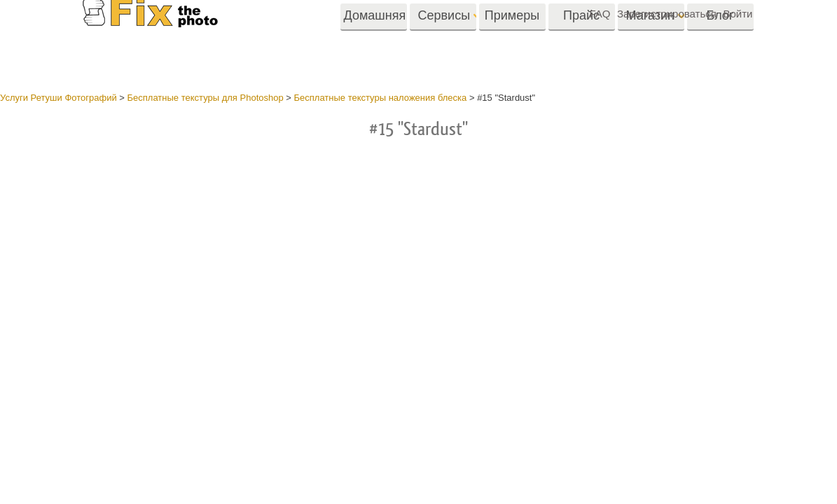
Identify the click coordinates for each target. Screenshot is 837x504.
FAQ (600, 14)
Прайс (581, 40)
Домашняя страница (375, 45)
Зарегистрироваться (667, 14)
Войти (738, 14)
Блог (720, 40)
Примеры (512, 40)
